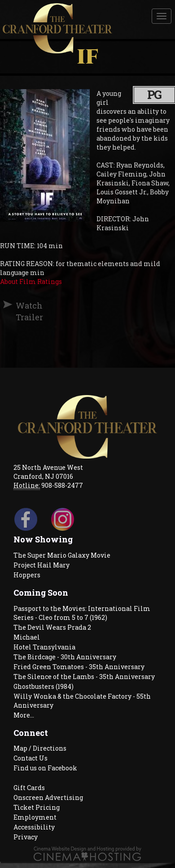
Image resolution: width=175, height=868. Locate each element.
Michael (27, 637)
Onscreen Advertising (48, 797)
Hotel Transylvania (44, 647)
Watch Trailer (20, 311)
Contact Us (31, 758)
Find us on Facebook (45, 768)
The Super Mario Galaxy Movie (62, 555)
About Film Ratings (31, 281)
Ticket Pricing (37, 807)
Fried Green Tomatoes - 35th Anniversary (79, 667)
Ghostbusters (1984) (44, 686)
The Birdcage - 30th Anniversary (65, 657)
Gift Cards (29, 788)
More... (24, 715)
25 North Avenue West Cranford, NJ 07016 (48, 472)
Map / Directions (40, 748)
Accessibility (34, 827)
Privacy (26, 837)
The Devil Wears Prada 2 (52, 627)
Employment (35, 817)
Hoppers (27, 575)
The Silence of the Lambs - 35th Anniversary (84, 677)
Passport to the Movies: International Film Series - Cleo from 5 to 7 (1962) (82, 613)
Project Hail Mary (42, 565)
